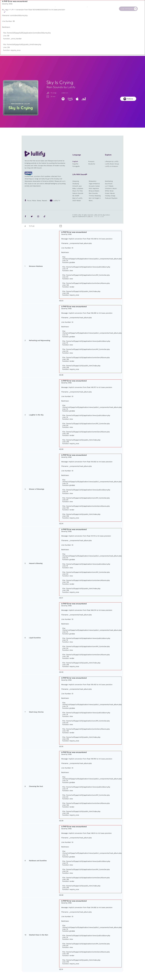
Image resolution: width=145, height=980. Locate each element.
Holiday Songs (110, 196)
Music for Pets (78, 191)
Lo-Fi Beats (109, 186)
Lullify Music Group (112, 164)
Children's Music (111, 188)
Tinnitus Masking (95, 196)
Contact (106, 9)
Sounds (58, 9)
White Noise (109, 191)
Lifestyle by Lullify (112, 161)
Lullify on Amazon (111, 166)
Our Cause (91, 9)
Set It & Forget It (95, 198)
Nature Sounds (78, 193)
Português (76, 166)
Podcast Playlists (111, 198)
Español (75, 164)
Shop (73, 9)
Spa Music (109, 184)
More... (91, 201)
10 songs (51, 93)
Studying (76, 184)
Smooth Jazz (77, 186)
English (75, 161)
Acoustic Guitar (94, 186)
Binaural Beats (94, 191)
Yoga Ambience (94, 184)
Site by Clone (99, 217)
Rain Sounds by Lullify (61, 87)
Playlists (42, 9)
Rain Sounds (93, 193)
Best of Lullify (77, 198)
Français (91, 161)
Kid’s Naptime (94, 188)
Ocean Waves (110, 193)
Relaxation (93, 181)
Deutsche (92, 164)
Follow (130, 99)
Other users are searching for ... (54, 13)
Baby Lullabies (78, 188)
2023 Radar (77, 201)
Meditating (109, 181)
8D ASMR (76, 196)
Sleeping (76, 181)
